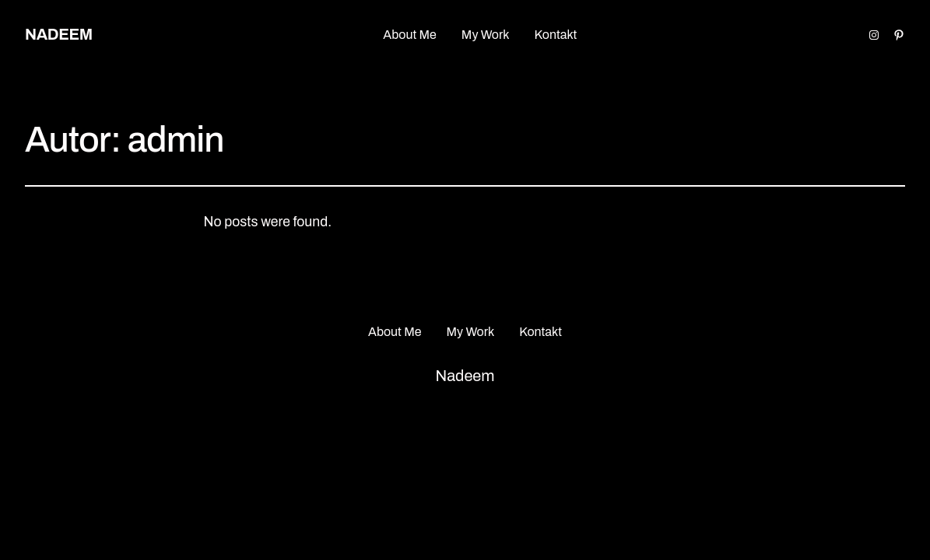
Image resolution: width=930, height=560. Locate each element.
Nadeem (59, 34)
